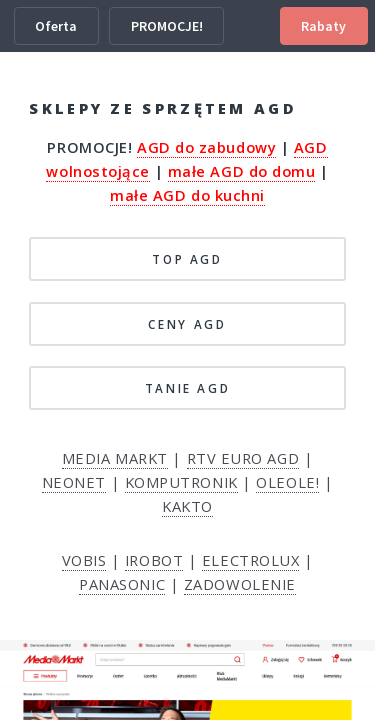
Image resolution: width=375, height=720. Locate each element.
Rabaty (323, 26)
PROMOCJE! (167, 26)
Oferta (56, 26)
